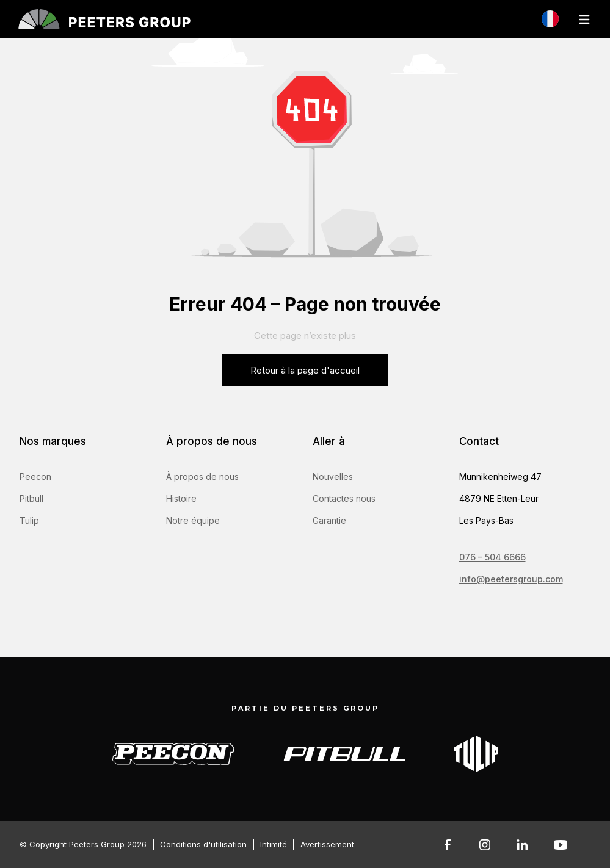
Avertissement (327, 844)
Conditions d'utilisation (203, 844)
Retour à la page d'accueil (305, 370)
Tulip (29, 520)
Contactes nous (344, 498)
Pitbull (31, 498)
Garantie (329, 520)
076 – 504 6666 (492, 557)
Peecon (35, 476)
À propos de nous (202, 476)
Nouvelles (333, 476)
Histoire (181, 498)
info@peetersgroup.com (511, 579)
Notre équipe (193, 520)
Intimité (274, 844)
